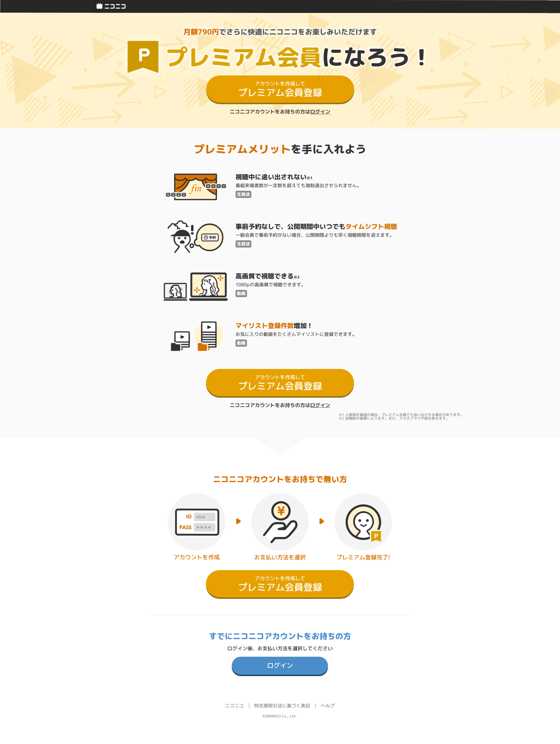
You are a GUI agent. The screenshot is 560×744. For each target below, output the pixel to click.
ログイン (320, 112)
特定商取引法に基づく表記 (282, 706)
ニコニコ (234, 706)
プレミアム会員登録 (280, 89)
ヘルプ (328, 706)
